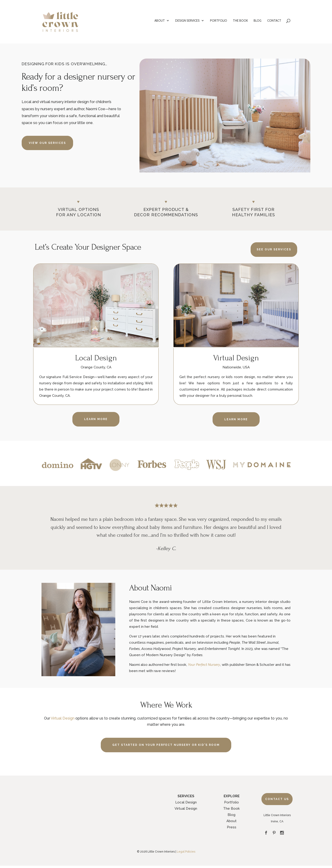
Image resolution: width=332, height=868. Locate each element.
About (231, 821)
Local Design (186, 802)
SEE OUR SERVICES (274, 249)
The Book (231, 809)
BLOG (258, 21)
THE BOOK (240, 21)
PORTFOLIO (219, 21)
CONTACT (274, 21)
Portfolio (231, 802)
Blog (231, 815)
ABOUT (160, 21)
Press (232, 827)
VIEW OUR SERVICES (47, 143)
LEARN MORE (96, 419)
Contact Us (277, 799)
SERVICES (186, 796)
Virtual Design (63, 718)
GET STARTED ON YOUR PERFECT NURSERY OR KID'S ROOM (166, 745)
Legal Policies (186, 852)
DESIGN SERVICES (187, 21)
